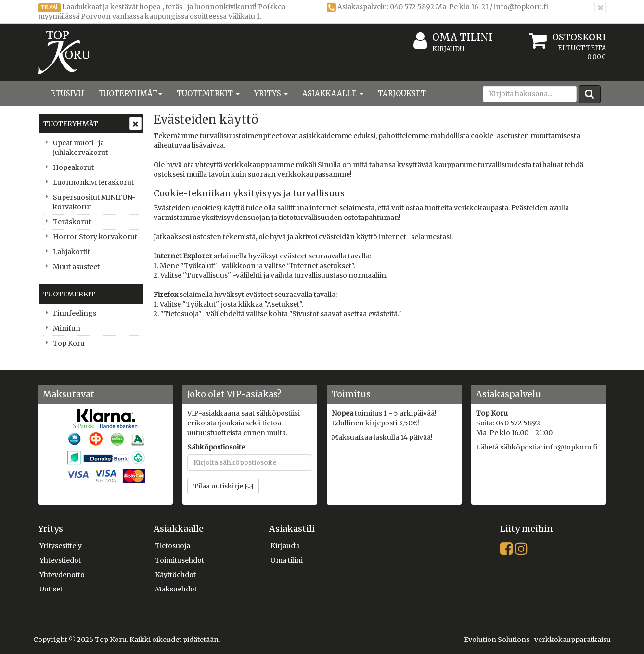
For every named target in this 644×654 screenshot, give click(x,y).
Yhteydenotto (62, 575)
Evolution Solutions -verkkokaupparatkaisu (537, 640)
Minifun (67, 328)
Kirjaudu (448, 49)
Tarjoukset (402, 94)
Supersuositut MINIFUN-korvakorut (94, 202)
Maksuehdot (176, 589)
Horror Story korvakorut (95, 237)
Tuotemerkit (208, 94)
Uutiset (51, 589)
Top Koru (69, 343)
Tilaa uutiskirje (218, 486)
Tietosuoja (173, 546)
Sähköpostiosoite (216, 447)
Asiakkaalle (333, 94)
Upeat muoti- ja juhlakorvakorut (80, 148)
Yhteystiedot (60, 560)
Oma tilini (453, 38)
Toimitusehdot (180, 560)
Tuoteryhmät (130, 94)
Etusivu (67, 94)
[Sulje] (600, 7)
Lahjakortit (71, 252)
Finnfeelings (75, 313)
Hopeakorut (73, 167)
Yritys (271, 94)
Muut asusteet (76, 267)
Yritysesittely (61, 546)
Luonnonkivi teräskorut (93, 182)
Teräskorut (72, 222)
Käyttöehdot (175, 575)
